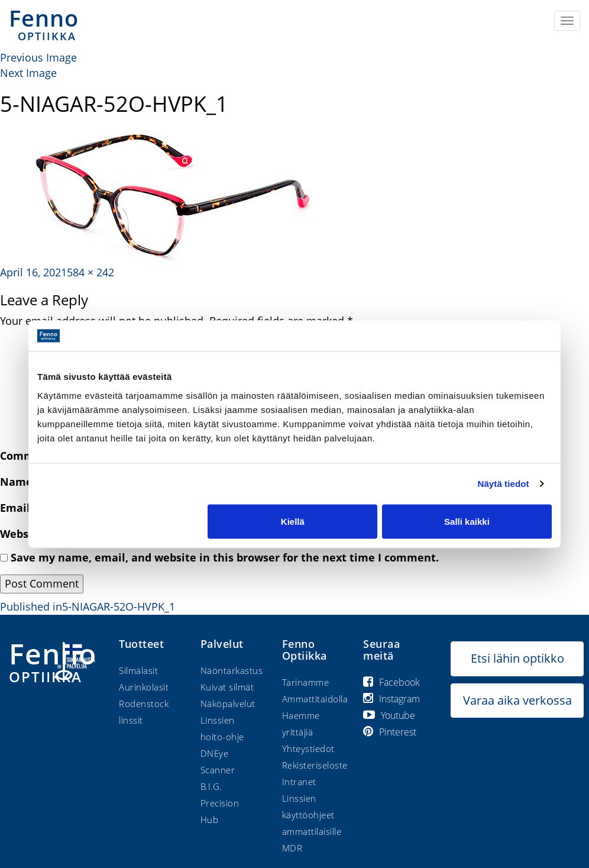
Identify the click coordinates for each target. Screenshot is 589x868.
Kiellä (293, 521)
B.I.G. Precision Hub (220, 803)
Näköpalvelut (228, 704)
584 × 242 (90, 272)
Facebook (391, 682)
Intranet (299, 782)
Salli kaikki (467, 521)
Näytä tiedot (504, 484)
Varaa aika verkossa (517, 700)
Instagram (391, 699)
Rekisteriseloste (315, 765)
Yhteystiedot (308, 748)
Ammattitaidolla (315, 699)
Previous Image (38, 57)
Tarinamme (306, 682)
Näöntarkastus (232, 670)
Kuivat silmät (227, 687)
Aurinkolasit (144, 687)
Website (22, 534)
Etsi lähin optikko (517, 658)
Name (21, 482)
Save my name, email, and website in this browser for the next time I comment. (225, 557)
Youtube (389, 715)
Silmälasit (138, 670)
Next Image (28, 73)
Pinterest (390, 732)
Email (20, 508)
